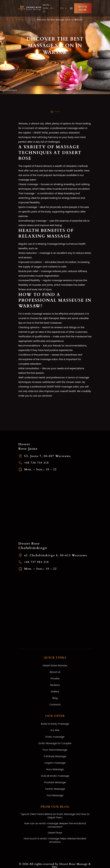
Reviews (55, 685)
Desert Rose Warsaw (55, 665)
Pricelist (55, 678)
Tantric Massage (55, 789)
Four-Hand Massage (55, 750)
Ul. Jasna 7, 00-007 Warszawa (45, 456)
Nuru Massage (55, 769)
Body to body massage (55, 724)
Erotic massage (55, 737)
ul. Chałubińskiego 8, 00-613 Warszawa (53, 555)
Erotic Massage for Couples (55, 743)
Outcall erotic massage (55, 776)
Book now (83, 8)
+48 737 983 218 (34, 562)
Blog (31, 20)
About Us (55, 672)
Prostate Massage (55, 782)
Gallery (55, 691)
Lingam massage (55, 763)
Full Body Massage (55, 756)
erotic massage (33, 314)
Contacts (55, 704)
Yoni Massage (55, 795)
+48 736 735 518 (34, 463)
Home (22, 20)
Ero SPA (55, 730)
